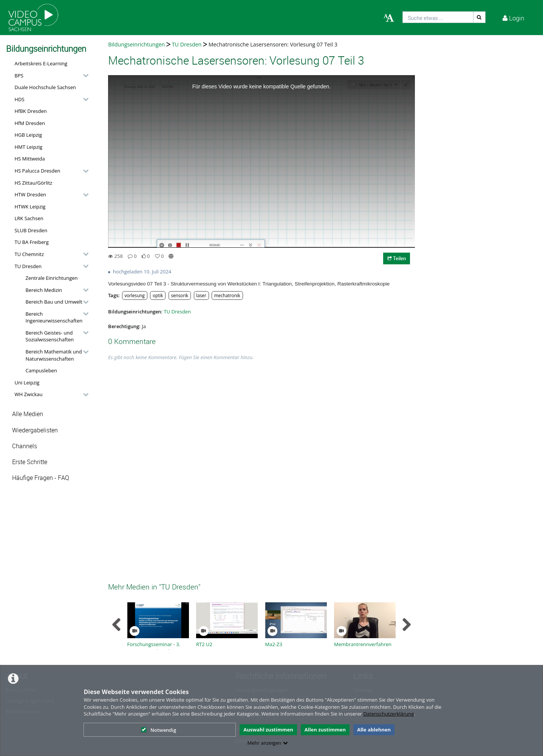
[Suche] (480, 17)
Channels (25, 446)
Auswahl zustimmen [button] (268, 730)
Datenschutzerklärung (388, 714)
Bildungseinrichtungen (136, 44)
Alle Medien (28, 414)
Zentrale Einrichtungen (52, 278)
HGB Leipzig (29, 135)
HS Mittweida (30, 159)
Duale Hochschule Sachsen (46, 87)
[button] (50, 76)
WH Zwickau (29, 394)
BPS (19, 76)
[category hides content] (84, 76)
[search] (438, 17)
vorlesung (134, 295)
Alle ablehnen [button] (374, 730)
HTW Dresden (31, 194)
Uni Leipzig (27, 383)
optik (158, 295)
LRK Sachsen (29, 218)
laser (201, 295)
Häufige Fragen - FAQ (41, 478)
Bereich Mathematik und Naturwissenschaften (54, 355)
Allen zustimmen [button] (325, 730)
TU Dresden (28, 266)
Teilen (397, 258)
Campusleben (41, 370)
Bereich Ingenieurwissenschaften (54, 317)
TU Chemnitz (29, 254)
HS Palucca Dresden (38, 171)
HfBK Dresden (31, 111)
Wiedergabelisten (35, 430)
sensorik (179, 295)
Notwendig (159, 730)
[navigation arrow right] (406, 625)
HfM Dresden (30, 123)
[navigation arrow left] (117, 625)
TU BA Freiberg (32, 242)
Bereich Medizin (44, 290)
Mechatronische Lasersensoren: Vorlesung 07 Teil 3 (273, 44)
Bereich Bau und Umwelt (54, 302)
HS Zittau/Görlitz (34, 183)
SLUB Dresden (31, 230)
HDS (20, 99)
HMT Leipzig (29, 147)
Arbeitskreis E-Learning (41, 63)
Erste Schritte (30, 462)
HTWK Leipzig (30, 207)
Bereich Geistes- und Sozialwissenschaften (50, 336)
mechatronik (227, 295)
